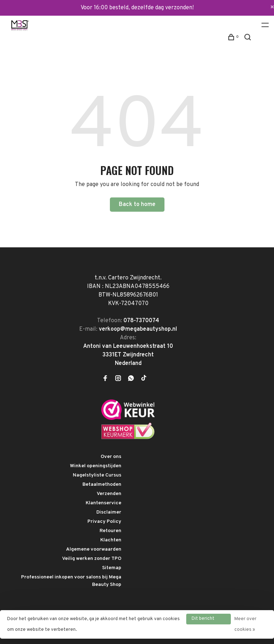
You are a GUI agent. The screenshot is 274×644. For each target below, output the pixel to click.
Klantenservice (103, 503)
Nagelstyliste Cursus (97, 475)
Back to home (137, 205)
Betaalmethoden (102, 485)
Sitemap (112, 568)
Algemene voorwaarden (94, 549)
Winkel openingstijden (96, 466)
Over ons (111, 457)
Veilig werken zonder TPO (92, 559)
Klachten (111, 540)
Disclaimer (109, 512)
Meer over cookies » (245, 624)
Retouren (110, 531)
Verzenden (109, 494)
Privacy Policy (104, 522)
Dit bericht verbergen (203, 620)
